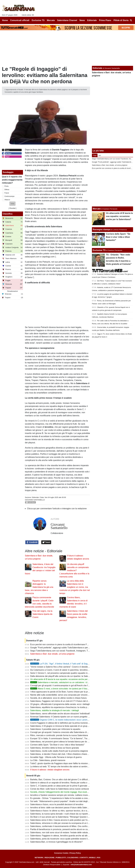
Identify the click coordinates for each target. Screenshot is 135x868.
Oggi (95, 155)
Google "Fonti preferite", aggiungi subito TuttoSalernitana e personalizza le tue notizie (70, 648)
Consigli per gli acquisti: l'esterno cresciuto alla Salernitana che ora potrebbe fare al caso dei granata (77, 732)
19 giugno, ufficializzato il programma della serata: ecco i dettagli (60, 704)
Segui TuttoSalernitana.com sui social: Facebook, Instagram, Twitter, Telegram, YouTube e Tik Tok (75, 651)
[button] (12, 204)
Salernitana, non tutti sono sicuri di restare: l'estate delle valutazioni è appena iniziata (69, 832)
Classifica (8, 214)
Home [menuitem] (5, 20)
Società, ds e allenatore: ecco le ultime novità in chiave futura (58, 698)
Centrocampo (10, 196)
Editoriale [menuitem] (92, 20)
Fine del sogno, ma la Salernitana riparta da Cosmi (42, 614)
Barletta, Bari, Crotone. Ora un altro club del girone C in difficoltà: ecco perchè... (67, 780)
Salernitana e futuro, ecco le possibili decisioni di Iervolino (57, 804)
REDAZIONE (50, 858)
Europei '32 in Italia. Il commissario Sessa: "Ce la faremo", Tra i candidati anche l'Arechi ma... (73, 738)
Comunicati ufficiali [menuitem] (20, 20)
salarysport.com (32, 257)
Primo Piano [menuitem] (105, 20)
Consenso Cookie (61, 853)
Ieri (100, 155)
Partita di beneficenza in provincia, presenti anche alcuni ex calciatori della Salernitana (70, 829)
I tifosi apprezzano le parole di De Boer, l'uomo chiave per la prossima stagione (67, 692)
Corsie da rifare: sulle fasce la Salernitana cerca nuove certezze (60, 789)
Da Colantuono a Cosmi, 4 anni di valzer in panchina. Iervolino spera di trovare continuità (71, 670)
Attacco (7, 200)
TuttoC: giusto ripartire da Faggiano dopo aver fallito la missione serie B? (64, 763)
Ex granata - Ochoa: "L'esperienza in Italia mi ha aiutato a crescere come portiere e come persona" (76, 798)
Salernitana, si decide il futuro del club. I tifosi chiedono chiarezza (60, 754)
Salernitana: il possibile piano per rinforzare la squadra (55, 729)
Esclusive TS (99, 250)
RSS (99, 858)
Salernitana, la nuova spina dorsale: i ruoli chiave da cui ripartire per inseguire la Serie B (71, 814)
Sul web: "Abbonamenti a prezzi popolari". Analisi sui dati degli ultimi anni (64, 801)
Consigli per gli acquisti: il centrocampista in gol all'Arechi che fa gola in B (64, 686)
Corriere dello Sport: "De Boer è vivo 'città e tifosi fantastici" (57, 745)
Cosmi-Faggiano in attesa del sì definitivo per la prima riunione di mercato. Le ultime (69, 723)
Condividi (32, 542)
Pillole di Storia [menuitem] (121, 20)
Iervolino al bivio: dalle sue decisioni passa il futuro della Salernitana (62, 808)
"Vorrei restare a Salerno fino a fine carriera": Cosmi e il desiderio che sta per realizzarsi (71, 667)
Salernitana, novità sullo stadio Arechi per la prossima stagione (59, 751)
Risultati (12, 208)
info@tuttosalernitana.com (81, 865)
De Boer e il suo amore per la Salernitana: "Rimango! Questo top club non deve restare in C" (73, 817)
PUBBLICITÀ (61, 858)
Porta (7, 186)
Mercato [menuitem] (51, 20)
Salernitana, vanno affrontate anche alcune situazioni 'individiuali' (60, 714)
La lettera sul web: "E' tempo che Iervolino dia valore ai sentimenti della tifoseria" (67, 767)
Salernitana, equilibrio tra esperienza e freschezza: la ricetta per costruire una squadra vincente (74, 707)
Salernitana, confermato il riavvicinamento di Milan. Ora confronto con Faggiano (67, 826)
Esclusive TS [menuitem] (38, 20)
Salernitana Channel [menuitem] (67, 20)
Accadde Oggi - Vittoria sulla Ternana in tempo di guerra (56, 757)
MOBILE (92, 858)
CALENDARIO (73, 858)
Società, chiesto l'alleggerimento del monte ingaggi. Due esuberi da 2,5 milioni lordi (68, 792)
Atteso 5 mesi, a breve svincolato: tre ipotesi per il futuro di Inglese (64, 689)
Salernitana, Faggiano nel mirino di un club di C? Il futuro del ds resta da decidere (68, 701)
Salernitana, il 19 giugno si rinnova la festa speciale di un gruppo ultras (63, 726)
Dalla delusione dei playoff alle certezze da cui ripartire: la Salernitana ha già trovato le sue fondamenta (78, 676)
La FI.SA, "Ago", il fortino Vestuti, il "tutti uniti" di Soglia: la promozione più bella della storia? (77, 664)
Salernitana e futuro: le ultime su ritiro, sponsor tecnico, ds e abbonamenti (64, 811)
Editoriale (35, 497)
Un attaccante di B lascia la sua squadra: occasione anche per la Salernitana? (66, 679)
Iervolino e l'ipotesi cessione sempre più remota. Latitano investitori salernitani (66, 795)
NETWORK (39, 858)
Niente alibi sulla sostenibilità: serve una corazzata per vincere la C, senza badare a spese (72, 695)
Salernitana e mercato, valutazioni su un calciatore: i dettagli (62, 682)
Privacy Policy (75, 853)
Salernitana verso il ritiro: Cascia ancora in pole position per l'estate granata (65, 820)
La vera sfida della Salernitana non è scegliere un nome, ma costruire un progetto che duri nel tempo (75, 587)
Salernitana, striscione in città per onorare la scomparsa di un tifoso (61, 823)
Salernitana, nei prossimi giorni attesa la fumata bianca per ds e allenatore (64, 742)
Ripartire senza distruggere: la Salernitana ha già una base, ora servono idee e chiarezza (39, 587)
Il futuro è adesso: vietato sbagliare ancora (50, 770)
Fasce (7, 193)
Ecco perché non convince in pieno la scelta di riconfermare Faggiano (62, 644)
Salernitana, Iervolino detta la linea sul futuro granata (55, 748)
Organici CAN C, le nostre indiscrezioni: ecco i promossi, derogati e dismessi (70, 720)
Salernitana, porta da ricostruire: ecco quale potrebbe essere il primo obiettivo (66, 839)
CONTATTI (84, 858)
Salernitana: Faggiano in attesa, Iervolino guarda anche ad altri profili (62, 836)
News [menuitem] (82, 20)
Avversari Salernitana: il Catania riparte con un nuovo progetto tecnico (62, 717)
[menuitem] (131, 20)
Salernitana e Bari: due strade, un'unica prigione (52, 654)
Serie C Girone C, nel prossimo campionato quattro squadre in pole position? (66, 673)
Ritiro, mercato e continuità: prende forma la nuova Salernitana (59, 735)
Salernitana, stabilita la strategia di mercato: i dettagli (55, 710)
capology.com (48, 257)
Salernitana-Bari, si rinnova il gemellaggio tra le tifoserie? (56, 842)
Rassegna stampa (102, 229)
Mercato (97, 209)
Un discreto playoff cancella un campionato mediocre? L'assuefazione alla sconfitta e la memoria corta (74, 570)
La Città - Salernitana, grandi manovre (48, 760)
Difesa (7, 190)
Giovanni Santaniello (35, 500)
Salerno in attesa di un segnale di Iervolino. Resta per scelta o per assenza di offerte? (70, 783)
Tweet (46, 542)
